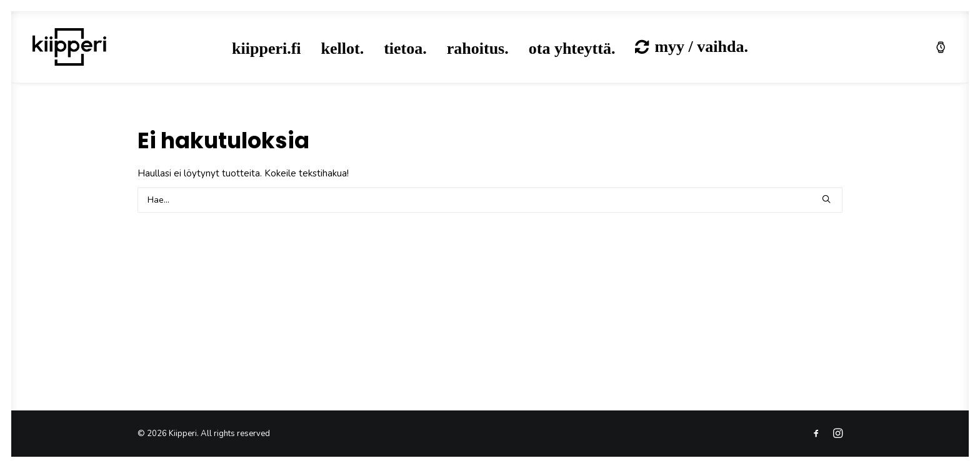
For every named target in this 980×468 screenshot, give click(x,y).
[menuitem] (267, 49)
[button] (826, 199)
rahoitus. (478, 48)
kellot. (343, 48)
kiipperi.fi (267, 48)
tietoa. (405, 48)
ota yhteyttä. (572, 48)
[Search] (490, 200)
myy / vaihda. (701, 47)
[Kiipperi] (69, 47)
